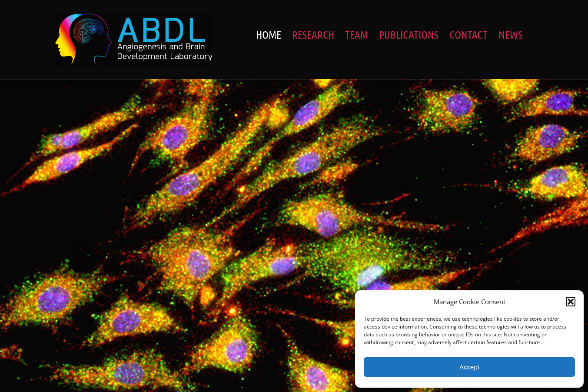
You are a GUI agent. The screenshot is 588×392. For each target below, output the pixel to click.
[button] (571, 302)
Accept (469, 367)
